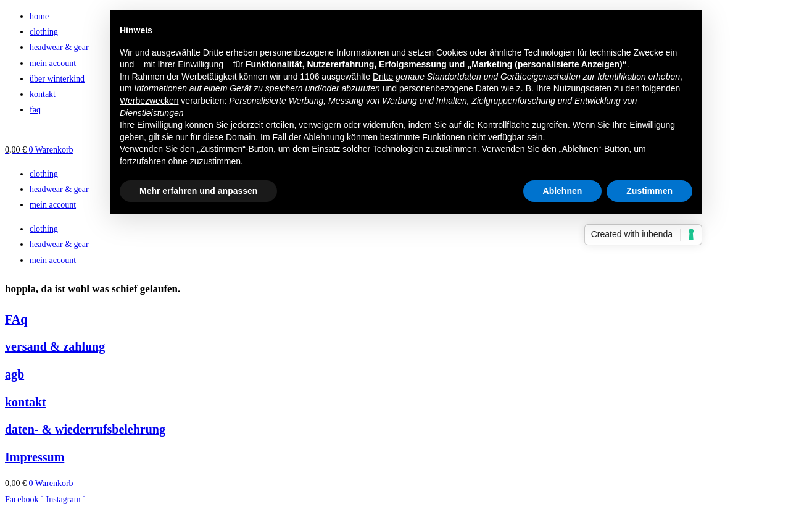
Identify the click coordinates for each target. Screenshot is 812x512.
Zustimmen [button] (649, 191)
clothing (44, 32)
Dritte (383, 77)
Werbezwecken (149, 101)
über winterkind (57, 79)
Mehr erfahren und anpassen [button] (198, 191)
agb (14, 374)
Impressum (35, 457)
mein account (53, 63)
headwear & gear (59, 47)
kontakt (43, 94)
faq (35, 110)
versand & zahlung (55, 346)
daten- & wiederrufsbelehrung (85, 429)
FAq (16, 319)
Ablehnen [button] (563, 191)
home (39, 16)
